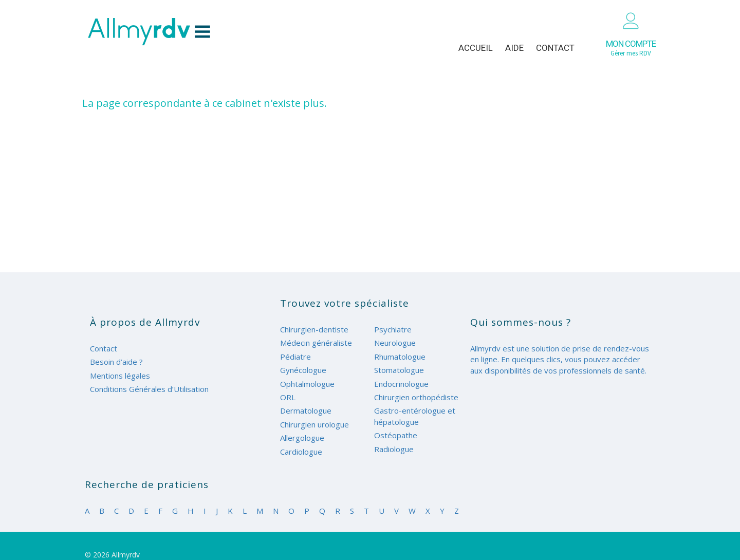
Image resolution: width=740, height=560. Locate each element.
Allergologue (302, 438)
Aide (514, 48)
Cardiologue (301, 452)
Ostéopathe (396, 435)
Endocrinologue (401, 384)
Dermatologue (306, 410)
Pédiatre (295, 357)
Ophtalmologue (307, 384)
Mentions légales (120, 376)
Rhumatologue (400, 357)
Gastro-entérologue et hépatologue (415, 416)
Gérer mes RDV (631, 48)
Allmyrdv (149, 32)
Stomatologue (399, 370)
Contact (555, 48)
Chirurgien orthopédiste (416, 397)
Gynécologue (303, 370)
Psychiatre (393, 329)
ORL (288, 397)
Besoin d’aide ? (116, 362)
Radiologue (394, 449)
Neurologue (395, 343)
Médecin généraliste (316, 343)
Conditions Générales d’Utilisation (149, 389)
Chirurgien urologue (314, 424)
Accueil (476, 48)
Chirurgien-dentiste (314, 329)
